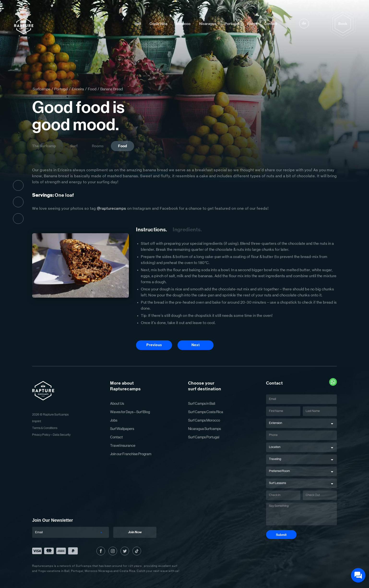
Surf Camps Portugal (204, 437)
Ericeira (78, 89)
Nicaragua (208, 24)
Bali (138, 24)
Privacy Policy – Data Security (51, 435)
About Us (117, 404)
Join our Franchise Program (131, 454)
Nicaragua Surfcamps (205, 429)
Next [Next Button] (196, 345)
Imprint (37, 421)
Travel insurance (123, 446)
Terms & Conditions (45, 428)
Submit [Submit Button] (281, 535)
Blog (251, 24)
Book (343, 24)
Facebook (18, 185)
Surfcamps (42, 89)
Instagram (18, 202)
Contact (271, 24)
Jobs (114, 420)
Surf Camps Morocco (204, 420)
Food (92, 89)
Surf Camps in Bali (202, 404)
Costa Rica (158, 24)
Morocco (183, 24)
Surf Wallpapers (122, 429)
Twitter (18, 219)
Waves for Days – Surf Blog (130, 412)
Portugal (232, 24)
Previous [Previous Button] (154, 345)
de (304, 23)
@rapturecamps (112, 208)
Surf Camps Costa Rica (206, 412)
